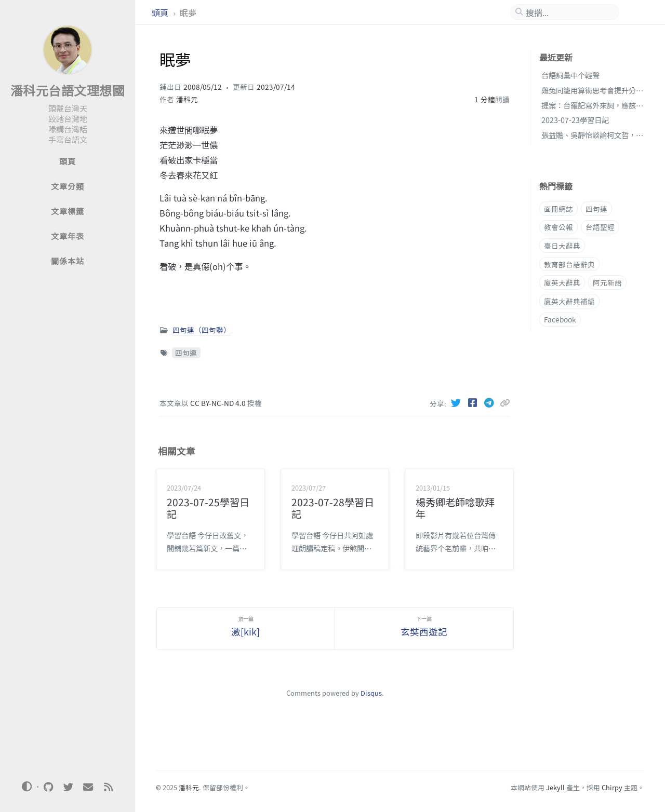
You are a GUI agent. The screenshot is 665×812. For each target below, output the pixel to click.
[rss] (108, 787)
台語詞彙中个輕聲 (570, 75)
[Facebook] (474, 402)
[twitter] (68, 787)
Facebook (560, 319)
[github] (48, 787)
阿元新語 (607, 282)
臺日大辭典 (562, 246)
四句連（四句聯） (202, 330)
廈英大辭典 (562, 282)
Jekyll (555, 787)
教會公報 (558, 227)
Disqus (371, 693)
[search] (569, 12)
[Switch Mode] (27, 787)
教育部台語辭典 (569, 264)
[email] (88, 787)
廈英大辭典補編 (569, 301)
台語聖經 (600, 227)
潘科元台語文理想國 (68, 90)
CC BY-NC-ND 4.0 (219, 403)
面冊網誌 (558, 209)
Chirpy (612, 787)
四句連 (186, 353)
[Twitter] (457, 402)
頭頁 (161, 12)
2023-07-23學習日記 (575, 120)
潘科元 (187, 99)
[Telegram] (490, 402)
